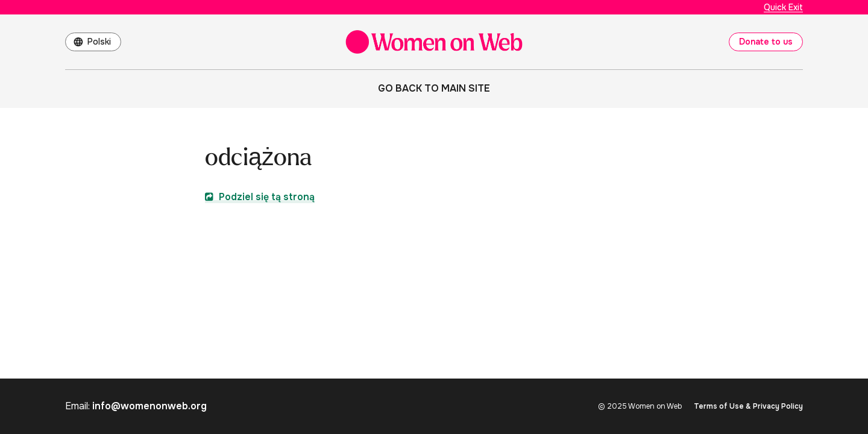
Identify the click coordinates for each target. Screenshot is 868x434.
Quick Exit (783, 7)
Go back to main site (434, 88)
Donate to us (766, 42)
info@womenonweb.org (149, 406)
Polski (99, 42)
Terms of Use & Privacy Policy (748, 406)
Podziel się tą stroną (260, 197)
